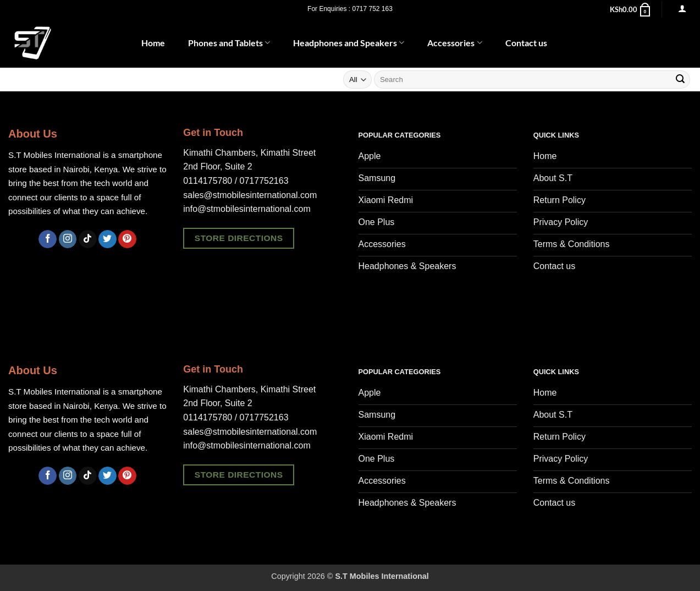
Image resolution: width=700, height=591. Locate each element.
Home (153, 43)
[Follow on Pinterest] (127, 239)
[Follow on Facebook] (48, 239)
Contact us (526, 43)
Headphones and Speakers (349, 43)
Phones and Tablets (229, 43)
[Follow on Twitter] (108, 239)
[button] (631, 9)
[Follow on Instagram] (68, 239)
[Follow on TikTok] (88, 239)
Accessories (454, 43)
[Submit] (680, 80)
